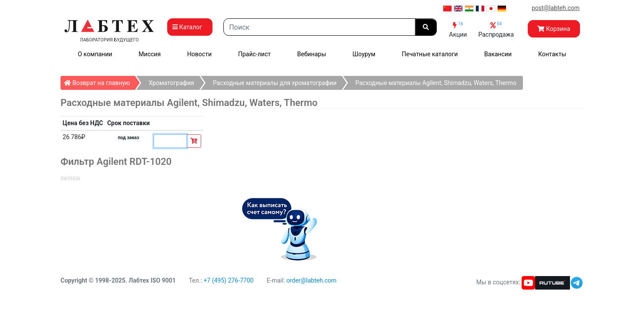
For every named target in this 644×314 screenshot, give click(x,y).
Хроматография (171, 83)
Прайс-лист (255, 54)
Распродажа (496, 29)
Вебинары (312, 54)
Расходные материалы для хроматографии (275, 83)
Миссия (150, 54)
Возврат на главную (99, 81)
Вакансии (498, 54)
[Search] (319, 27)
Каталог (190, 27)
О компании (95, 54)
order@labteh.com (312, 280)
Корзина (554, 29)
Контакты (552, 54)
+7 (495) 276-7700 (228, 280)
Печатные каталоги (430, 54)
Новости (199, 54)
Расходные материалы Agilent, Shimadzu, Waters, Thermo (436, 83)
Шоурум (364, 54)
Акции (458, 29)
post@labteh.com (556, 8)
